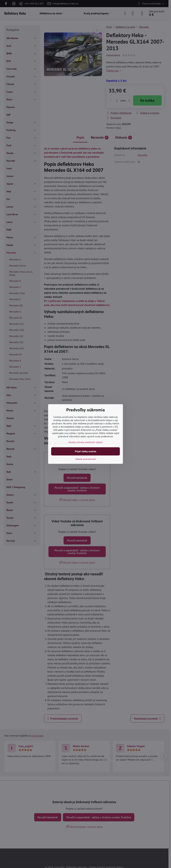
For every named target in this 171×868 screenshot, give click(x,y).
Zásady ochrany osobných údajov (86, 442)
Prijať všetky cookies (86, 451)
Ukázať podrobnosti (86, 459)
